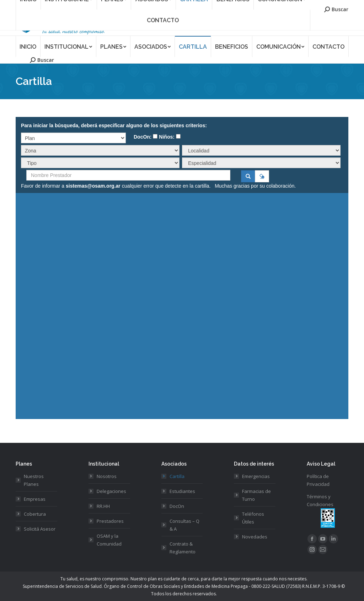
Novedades (255, 537)
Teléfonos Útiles (253, 518)
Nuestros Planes (34, 480)
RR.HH (103, 506)
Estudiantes (182, 491)
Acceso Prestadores (328, 5)
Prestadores (110, 521)
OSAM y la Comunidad (109, 540)
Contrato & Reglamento (183, 548)
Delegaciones (111, 491)
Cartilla (177, 476)
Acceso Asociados (282, 5)
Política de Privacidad (318, 480)
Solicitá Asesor (40, 529)
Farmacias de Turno (256, 495)
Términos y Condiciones (320, 500)
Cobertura (35, 514)
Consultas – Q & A (184, 525)
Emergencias (256, 476)
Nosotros (107, 476)
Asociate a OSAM (240, 5)
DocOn (177, 506)
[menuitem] (28, 46)
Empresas (35, 499)
